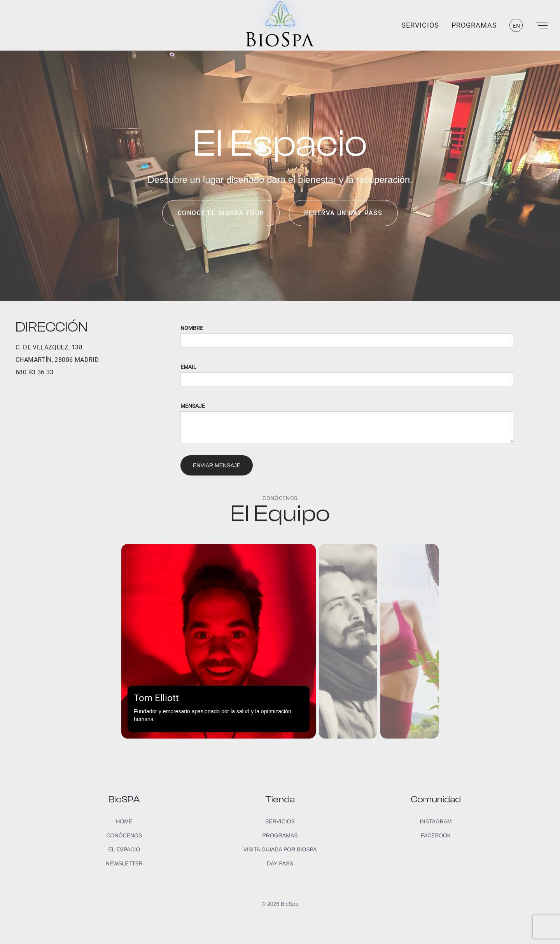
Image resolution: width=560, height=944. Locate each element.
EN (516, 26)
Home (124, 821)
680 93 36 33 (35, 372)
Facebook (436, 835)
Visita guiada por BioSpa (280, 849)
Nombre (192, 328)
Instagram (436, 821)
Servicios (420, 25)
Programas (474, 25)
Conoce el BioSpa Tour (221, 213)
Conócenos (124, 835)
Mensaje (193, 406)
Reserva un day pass (343, 213)
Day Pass (280, 863)
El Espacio (124, 849)
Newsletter (124, 863)
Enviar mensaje (217, 465)
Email (188, 367)
